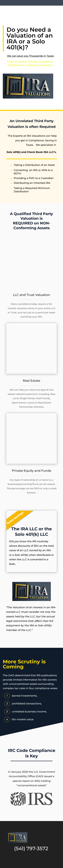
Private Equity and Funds (32, 471)
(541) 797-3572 (31, 848)
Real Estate (32, 381)
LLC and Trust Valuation (32, 295)
